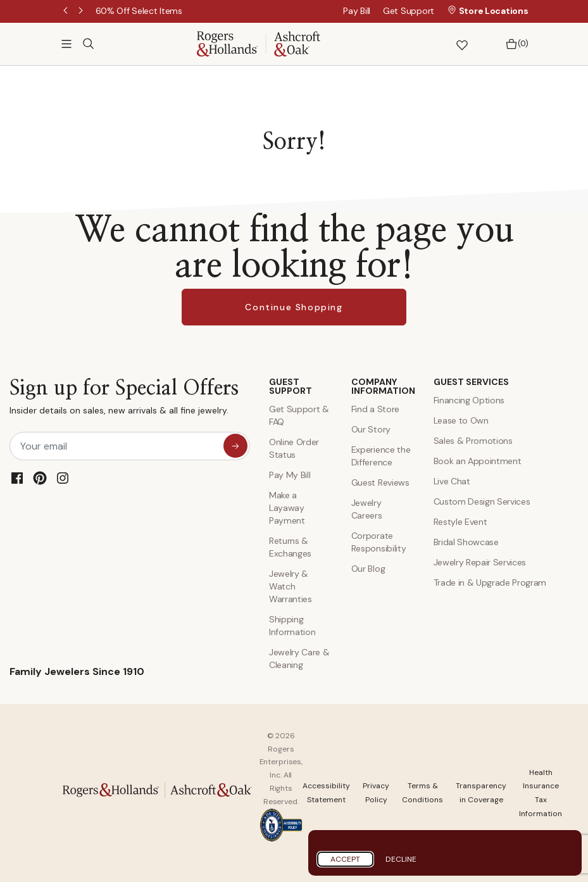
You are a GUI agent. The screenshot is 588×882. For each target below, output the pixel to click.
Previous (66, 11)
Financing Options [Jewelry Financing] (469, 400)
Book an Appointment (478, 461)
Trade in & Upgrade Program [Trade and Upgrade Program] (490, 583)
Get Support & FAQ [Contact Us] (299, 415)
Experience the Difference (381, 456)
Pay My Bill (290, 475)
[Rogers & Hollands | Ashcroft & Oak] (259, 43)
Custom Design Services (482, 501)
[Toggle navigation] (66, 44)
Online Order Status (294, 448)
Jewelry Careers (367, 509)
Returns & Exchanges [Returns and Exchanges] (290, 547)
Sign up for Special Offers (124, 400)
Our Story (371, 429)
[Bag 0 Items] (514, 44)
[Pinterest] (40, 478)
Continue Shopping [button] (294, 307)
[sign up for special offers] (235, 446)
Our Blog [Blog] (368, 569)
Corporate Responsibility (379, 542)
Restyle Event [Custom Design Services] (460, 522)
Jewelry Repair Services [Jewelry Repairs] (480, 562)
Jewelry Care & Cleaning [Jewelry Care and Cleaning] (299, 658)
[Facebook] (17, 478)
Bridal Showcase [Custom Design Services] (466, 542)
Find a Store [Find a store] (375, 409)
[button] (428, 44)
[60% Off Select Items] (139, 11)
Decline (401, 859)
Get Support (409, 11)
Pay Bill (357, 11)
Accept (345, 859)
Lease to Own (461, 420)
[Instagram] (63, 478)
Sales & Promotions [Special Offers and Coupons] (473, 441)
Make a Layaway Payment (287, 508)
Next (82, 11)
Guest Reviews (380, 482)
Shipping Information (292, 626)
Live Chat (452, 481)
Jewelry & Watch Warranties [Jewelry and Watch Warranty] (291, 586)
